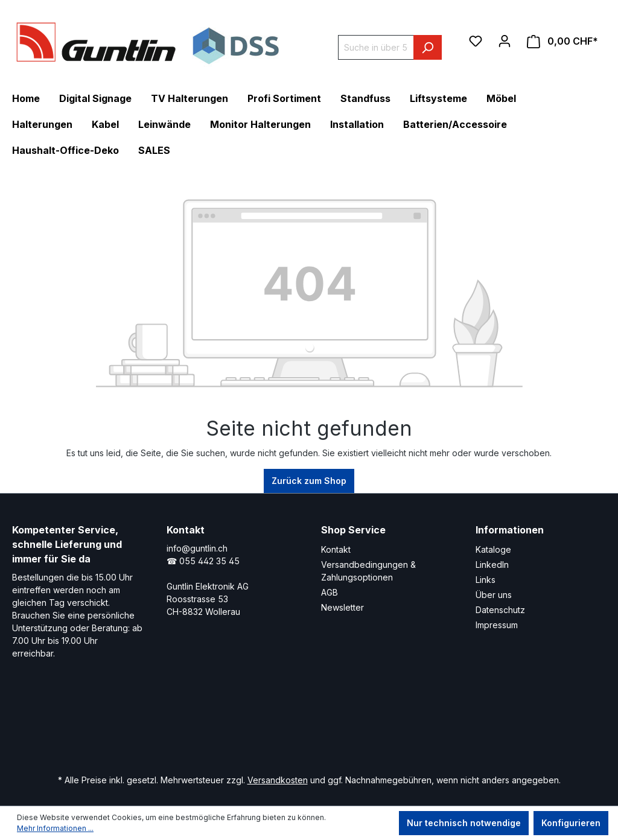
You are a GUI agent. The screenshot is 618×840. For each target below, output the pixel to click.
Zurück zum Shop (309, 481)
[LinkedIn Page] (267, 728)
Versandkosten (278, 780)
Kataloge (493, 549)
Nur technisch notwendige (464, 823)
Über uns (494, 595)
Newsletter (342, 607)
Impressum (497, 625)
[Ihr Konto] (505, 41)
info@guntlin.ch (197, 548)
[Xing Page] (303, 728)
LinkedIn (492, 565)
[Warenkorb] (562, 41)
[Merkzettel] (476, 41)
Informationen (510, 530)
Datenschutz (500, 610)
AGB (330, 592)
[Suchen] (428, 47)
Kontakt (336, 549)
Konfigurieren (571, 823)
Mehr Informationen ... (55, 828)
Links (486, 580)
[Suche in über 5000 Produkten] (376, 47)
